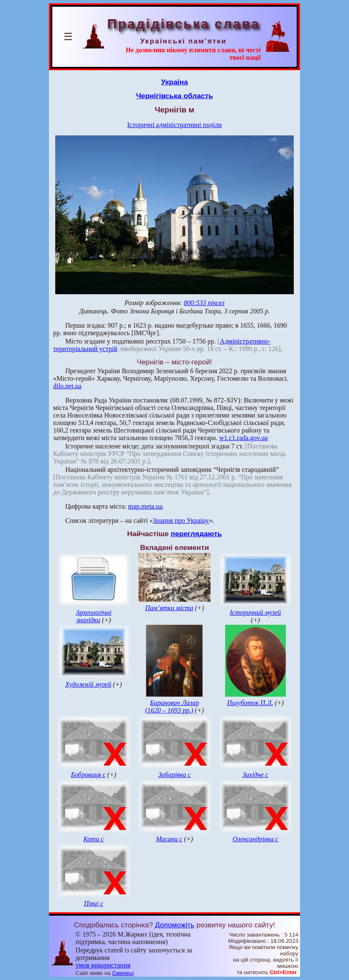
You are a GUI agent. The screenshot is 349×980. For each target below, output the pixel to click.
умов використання (103, 965)
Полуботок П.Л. (250, 703)
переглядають (196, 534)
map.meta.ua (145, 506)
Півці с (94, 903)
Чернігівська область (174, 96)
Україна (174, 82)
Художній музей (88, 684)
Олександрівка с (255, 839)
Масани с (169, 839)
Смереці (123, 973)
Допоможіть (174, 925)
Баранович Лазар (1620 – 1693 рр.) (172, 706)
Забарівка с (174, 775)
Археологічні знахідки (94, 616)
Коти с (94, 839)
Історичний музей (255, 612)
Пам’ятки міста (169, 608)
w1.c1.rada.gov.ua (244, 438)
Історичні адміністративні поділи (174, 125)
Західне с (255, 775)
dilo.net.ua (67, 386)
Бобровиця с (89, 775)
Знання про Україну (181, 521)
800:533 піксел (204, 303)
